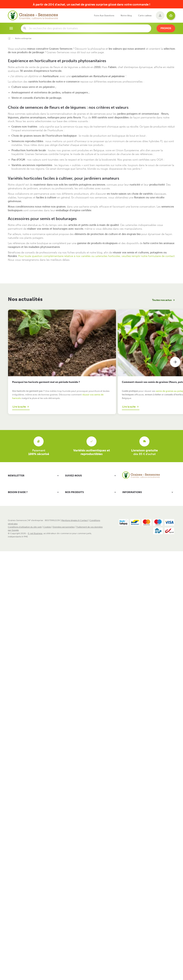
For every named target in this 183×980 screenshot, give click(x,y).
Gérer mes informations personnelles (26, 521)
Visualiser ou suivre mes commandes (26, 508)
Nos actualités (25, 299)
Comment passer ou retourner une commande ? (32, 504)
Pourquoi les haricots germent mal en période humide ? (33, 350)
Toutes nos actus (162, 300)
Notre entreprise (130, 504)
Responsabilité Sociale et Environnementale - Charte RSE (148, 514)
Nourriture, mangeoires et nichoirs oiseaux (86, 546)
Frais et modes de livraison (135, 508)
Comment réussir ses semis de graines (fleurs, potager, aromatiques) (88, 351)
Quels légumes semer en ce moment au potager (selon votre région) (149, 350)
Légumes (70, 513)
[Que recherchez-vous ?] (86, 28)
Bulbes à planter (73, 518)
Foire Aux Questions (132, 533)
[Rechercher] (25, 28)
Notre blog (70, 541)
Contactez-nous (130, 529)
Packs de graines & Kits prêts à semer (83, 504)
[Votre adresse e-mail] (34, 458)
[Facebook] (69, 458)
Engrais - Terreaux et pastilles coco (82, 532)
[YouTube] (79, 458)
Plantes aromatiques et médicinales (82, 523)
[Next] (175, 348)
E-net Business (35, 596)
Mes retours (14, 512)
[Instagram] (88, 458)
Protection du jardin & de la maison (82, 537)
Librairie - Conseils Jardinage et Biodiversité (87, 551)
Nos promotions (130, 520)
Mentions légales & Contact (75, 583)
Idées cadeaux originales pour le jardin (84, 555)
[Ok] (56, 458)
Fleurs (68, 509)
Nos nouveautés (130, 524)
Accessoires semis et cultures (80, 527)
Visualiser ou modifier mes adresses (25, 517)
